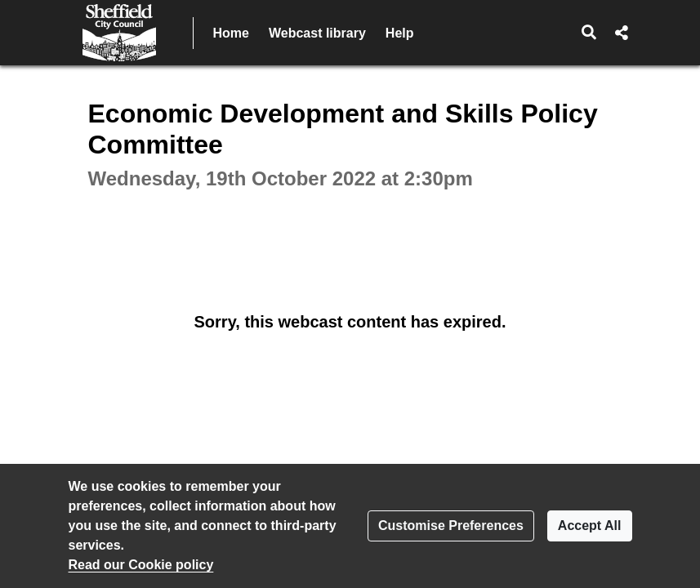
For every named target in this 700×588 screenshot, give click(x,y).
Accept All (590, 526)
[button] (589, 33)
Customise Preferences (451, 526)
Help (400, 33)
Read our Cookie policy (141, 565)
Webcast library (317, 33)
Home (231, 33)
